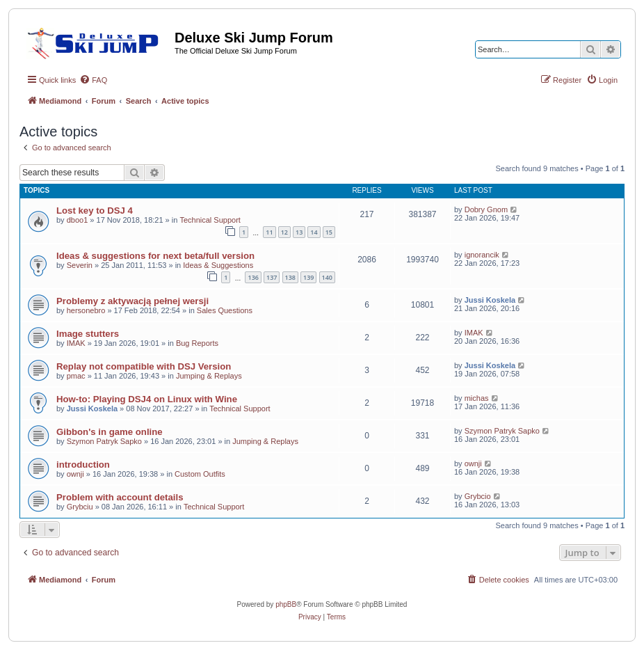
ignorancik (482, 255)
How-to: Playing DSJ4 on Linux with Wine (147, 399)
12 (284, 232)
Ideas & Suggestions (218, 265)
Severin (80, 265)
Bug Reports (197, 343)
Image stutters (88, 334)
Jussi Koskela (490, 300)
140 (327, 277)
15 (329, 232)
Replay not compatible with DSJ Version (144, 366)
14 (314, 232)
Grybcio (478, 496)
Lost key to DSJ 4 (95, 211)
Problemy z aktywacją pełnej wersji (132, 301)
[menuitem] (93, 80)
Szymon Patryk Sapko (104, 441)
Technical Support (210, 220)
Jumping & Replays (209, 376)
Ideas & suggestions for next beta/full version (155, 256)
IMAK (76, 343)
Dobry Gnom (486, 209)
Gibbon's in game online (110, 432)
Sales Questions (225, 310)
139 (308, 277)
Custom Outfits (200, 474)
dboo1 (78, 220)
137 (272, 277)
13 (299, 232)
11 (269, 232)
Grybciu (80, 507)
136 (253, 277)
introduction (83, 465)
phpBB (286, 604)
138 (290, 277)
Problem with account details (120, 497)
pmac (76, 376)
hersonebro (86, 310)
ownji (75, 474)
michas (477, 398)
